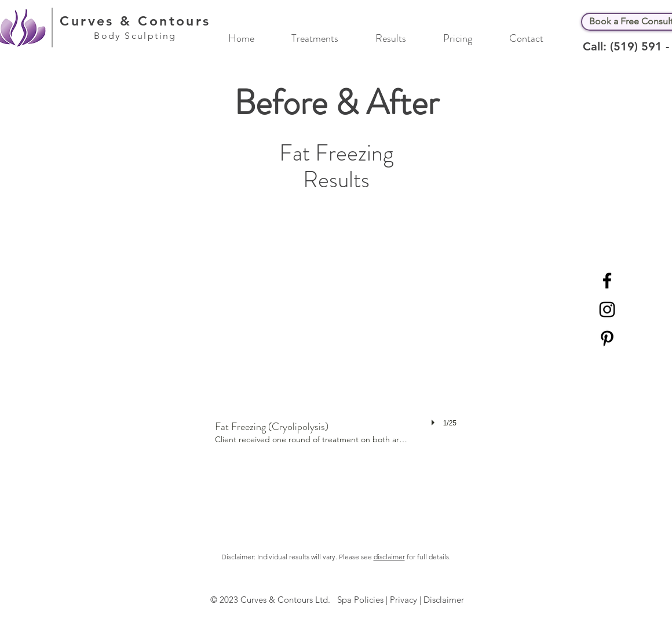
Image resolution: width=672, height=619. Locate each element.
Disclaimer (444, 600)
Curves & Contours (135, 21)
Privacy (403, 600)
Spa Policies (360, 600)
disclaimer (389, 557)
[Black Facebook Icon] (607, 281)
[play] (434, 423)
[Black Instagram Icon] (607, 309)
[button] (325, 37)
